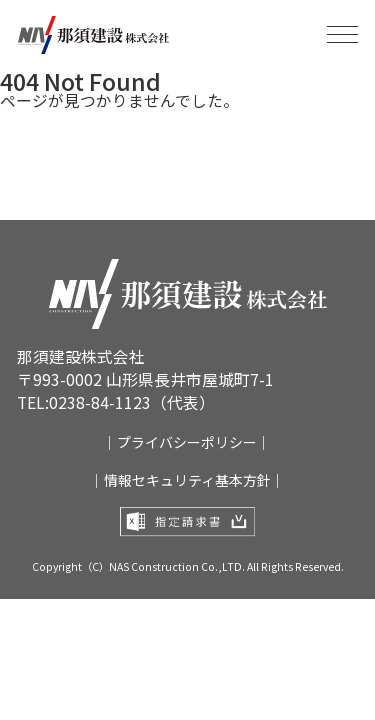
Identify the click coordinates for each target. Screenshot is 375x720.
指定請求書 (188, 528)
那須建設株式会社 (103, 35)
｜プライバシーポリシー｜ (187, 443)
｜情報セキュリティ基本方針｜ (187, 483)
